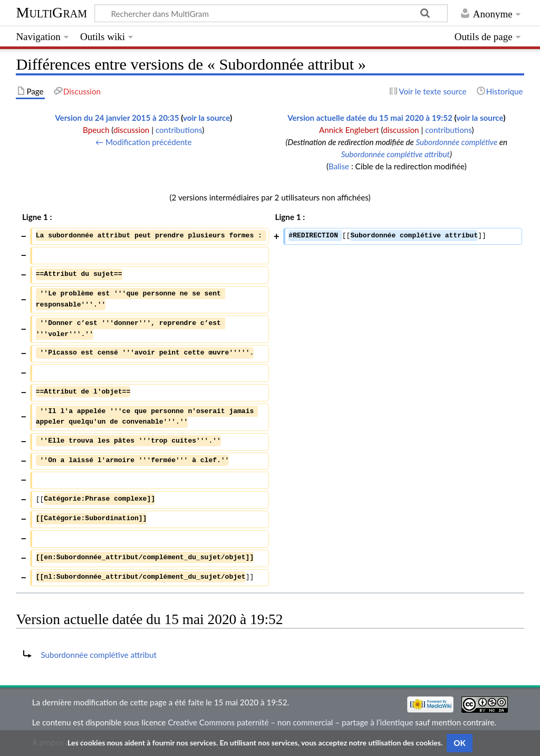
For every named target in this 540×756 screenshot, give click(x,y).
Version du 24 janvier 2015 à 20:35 (117, 118)
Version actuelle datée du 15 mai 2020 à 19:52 (370, 118)
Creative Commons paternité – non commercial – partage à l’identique (290, 722)
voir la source (206, 118)
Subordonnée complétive (456, 142)
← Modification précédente (144, 142)
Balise (339, 166)
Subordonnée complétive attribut (396, 154)
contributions (179, 130)
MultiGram (51, 12)
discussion (131, 130)
